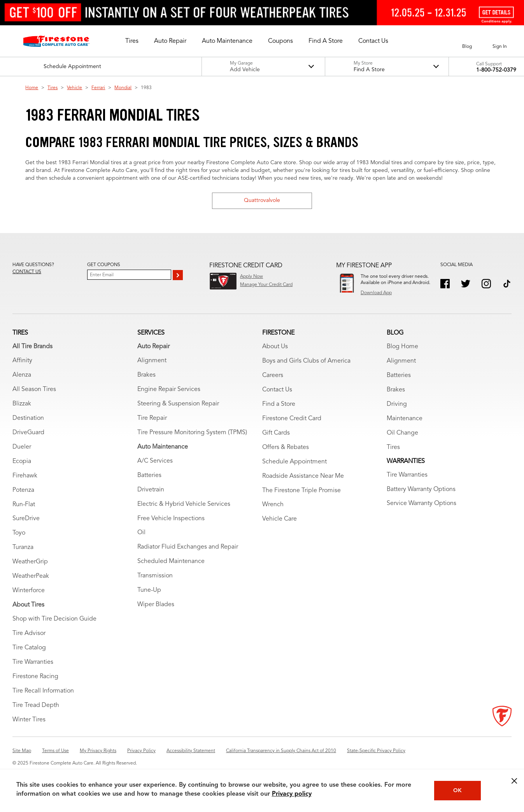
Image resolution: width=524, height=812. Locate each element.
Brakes (146, 375)
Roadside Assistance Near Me (303, 476)
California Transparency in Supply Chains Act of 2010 (281, 751)
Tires (53, 88)
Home (32, 88)
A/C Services (155, 461)
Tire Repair (152, 418)
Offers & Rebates (286, 447)
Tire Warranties (33, 662)
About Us (275, 347)
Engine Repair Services (169, 389)
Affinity (22, 361)
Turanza (23, 547)
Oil (141, 533)
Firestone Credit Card (292, 419)
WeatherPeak (31, 576)
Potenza (23, 490)
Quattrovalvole (262, 200)
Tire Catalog (29, 648)
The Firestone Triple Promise (301, 491)
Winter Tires (29, 720)
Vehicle (74, 88)
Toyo (19, 533)
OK (457, 791)
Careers (273, 375)
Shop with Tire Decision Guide (54, 619)
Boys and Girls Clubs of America (306, 361)
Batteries (149, 475)
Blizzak (22, 404)
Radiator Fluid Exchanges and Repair (188, 547)
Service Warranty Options (421, 503)
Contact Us (277, 390)
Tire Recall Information (43, 691)
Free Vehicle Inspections (171, 519)
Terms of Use (55, 751)
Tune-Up (149, 590)
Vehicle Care (280, 519)
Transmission (155, 576)
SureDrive (26, 519)
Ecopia (22, 461)
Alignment (152, 361)
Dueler (22, 447)
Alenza (22, 375)
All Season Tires (34, 389)
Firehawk (25, 476)
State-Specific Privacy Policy (376, 751)
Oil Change (402, 433)
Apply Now (251, 277)
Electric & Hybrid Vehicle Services (184, 504)
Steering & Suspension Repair (178, 404)
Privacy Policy (141, 751)
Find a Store (279, 404)
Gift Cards (276, 433)
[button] (132, 41)
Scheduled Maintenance (171, 561)
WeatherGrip (30, 562)
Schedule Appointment (294, 462)
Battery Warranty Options (421, 489)
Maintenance (405, 419)
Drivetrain (151, 490)
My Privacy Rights (98, 751)
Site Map (22, 751)
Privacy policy (292, 794)
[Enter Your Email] (129, 275)
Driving (397, 404)
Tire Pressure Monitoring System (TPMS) (192, 433)
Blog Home (402, 347)
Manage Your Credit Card (266, 285)
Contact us (27, 272)
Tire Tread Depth (36, 705)
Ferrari (98, 88)
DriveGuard (28, 433)
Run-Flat (24, 505)
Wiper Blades (156, 605)
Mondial (123, 88)
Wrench (273, 505)
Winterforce (29, 591)
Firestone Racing (35, 677)
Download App (376, 293)
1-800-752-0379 (496, 70)
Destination (28, 418)
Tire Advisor (29, 633)
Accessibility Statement (191, 751)
